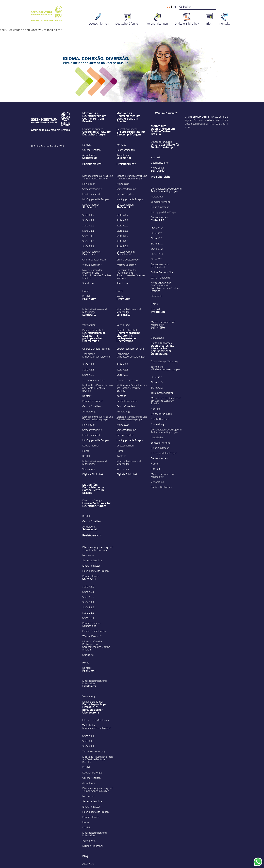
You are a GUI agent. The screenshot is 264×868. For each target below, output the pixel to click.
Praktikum (89, 299)
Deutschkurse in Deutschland (91, 253)
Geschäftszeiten (92, 150)
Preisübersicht (92, 164)
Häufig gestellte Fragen (96, 200)
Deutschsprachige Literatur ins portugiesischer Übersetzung (94, 337)
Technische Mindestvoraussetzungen (97, 355)
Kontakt (87, 145)
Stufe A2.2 (88, 226)
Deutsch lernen (91, 205)
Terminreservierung (94, 380)
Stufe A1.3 (88, 370)
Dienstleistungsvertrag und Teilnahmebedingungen (98, 177)
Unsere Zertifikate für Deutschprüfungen (97, 133)
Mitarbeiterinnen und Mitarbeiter (95, 311)
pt (174, 7)
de (168, 7)
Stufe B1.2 (88, 236)
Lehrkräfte (89, 315)
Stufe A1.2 (88, 215)
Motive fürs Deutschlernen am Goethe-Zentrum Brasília (94, 117)
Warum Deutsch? (92, 265)
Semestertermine (92, 189)
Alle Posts (88, 864)
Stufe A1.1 (89, 208)
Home (86, 291)
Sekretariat (90, 158)
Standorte (88, 284)
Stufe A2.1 (88, 221)
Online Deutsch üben (94, 260)
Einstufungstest (91, 194)
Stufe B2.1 (88, 247)
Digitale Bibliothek (93, 330)
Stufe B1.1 (88, 231)
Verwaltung (89, 325)
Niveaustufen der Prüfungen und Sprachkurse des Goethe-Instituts (97, 274)
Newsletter (89, 184)
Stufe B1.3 (88, 241)
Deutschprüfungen (93, 129)
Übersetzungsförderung (96, 349)
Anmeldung (89, 155)
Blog (85, 856)
